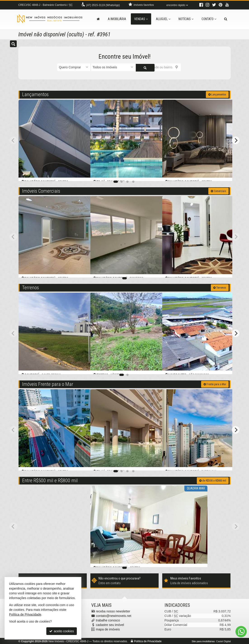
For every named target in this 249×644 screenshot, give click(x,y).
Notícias (186, 19)
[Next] (236, 140)
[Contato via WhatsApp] (241, 632)
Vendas (141, 19)
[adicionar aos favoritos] (82, 173)
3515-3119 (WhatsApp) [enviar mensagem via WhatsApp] (103, 5)
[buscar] (186, 67)
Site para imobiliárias (203, 641)
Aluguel (163, 19)
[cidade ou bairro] (158, 67)
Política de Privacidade (148, 641)
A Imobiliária (117, 19)
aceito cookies (62, 631)
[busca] (226, 19)
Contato (209, 19)
